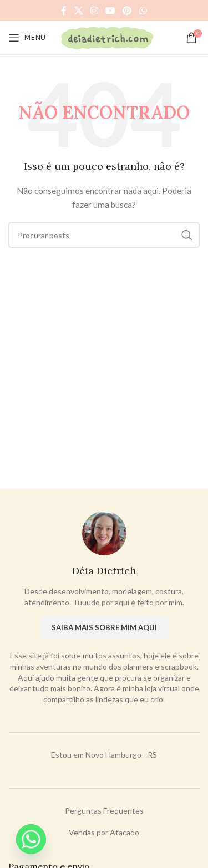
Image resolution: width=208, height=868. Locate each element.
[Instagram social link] (94, 11)
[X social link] (78, 11)
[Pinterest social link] (127, 11)
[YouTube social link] (111, 11)
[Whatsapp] (31, 839)
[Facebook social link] (64, 11)
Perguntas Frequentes (104, 811)
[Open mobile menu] (27, 38)
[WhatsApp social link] (143, 11)
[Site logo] (106, 37)
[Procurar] (104, 235)
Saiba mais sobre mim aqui (104, 627)
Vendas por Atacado (104, 832)
